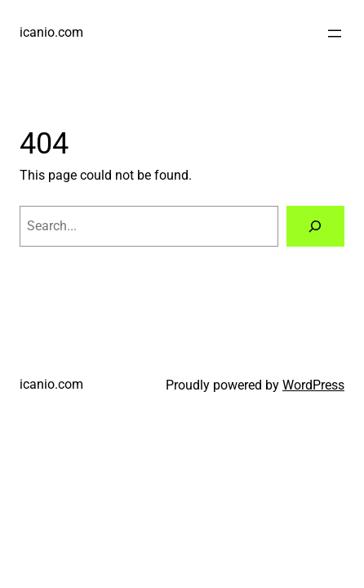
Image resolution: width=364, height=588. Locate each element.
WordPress (313, 385)
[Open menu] (335, 33)
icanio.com (51, 32)
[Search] (315, 226)
